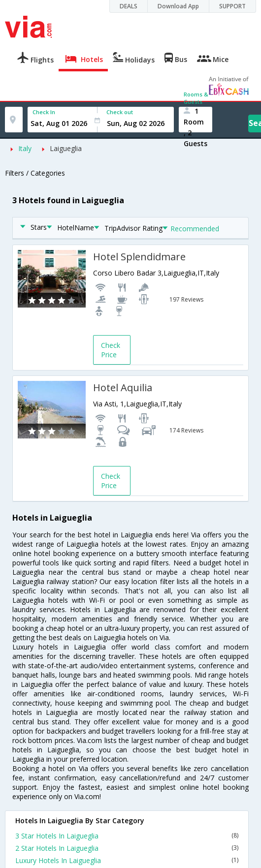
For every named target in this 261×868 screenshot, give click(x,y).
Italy (25, 148)
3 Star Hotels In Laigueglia (127, 836)
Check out (120, 112)
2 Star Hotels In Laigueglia (127, 848)
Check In (44, 112)
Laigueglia (66, 148)
